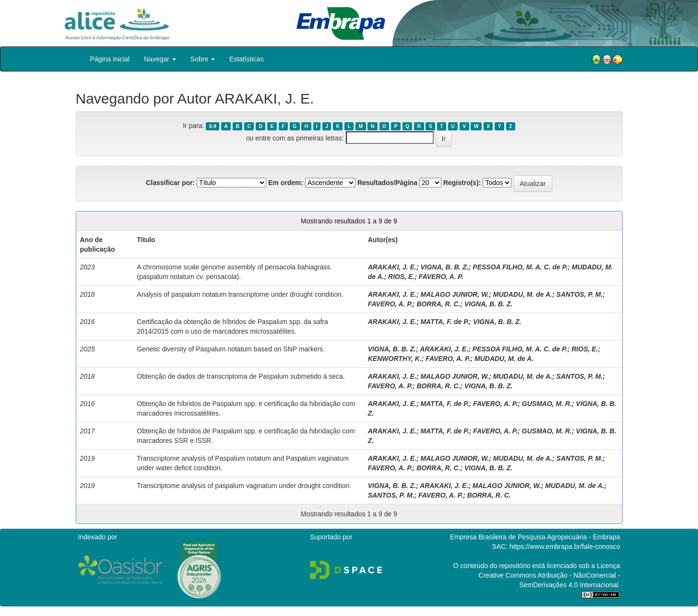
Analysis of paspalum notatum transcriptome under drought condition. (240, 294)
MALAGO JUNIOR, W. (455, 294)
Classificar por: (170, 183)
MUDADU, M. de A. (523, 294)
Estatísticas (247, 59)
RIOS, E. (401, 277)
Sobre (203, 59)
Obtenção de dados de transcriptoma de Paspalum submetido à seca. (241, 376)
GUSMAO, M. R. (547, 404)
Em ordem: (286, 183)
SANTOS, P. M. (580, 294)
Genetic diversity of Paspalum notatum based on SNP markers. (231, 349)
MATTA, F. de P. (444, 322)
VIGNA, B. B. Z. (444, 267)
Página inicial (110, 59)
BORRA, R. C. (438, 304)
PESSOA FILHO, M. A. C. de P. (520, 267)
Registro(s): (462, 183)
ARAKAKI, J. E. (392, 267)
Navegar (160, 59)
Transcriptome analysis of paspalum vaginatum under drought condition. (244, 486)
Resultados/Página (387, 183)
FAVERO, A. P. (441, 277)
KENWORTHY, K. (395, 359)
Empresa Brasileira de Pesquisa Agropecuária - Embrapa (535, 537)
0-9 (213, 126)
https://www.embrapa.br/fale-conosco (565, 546)
